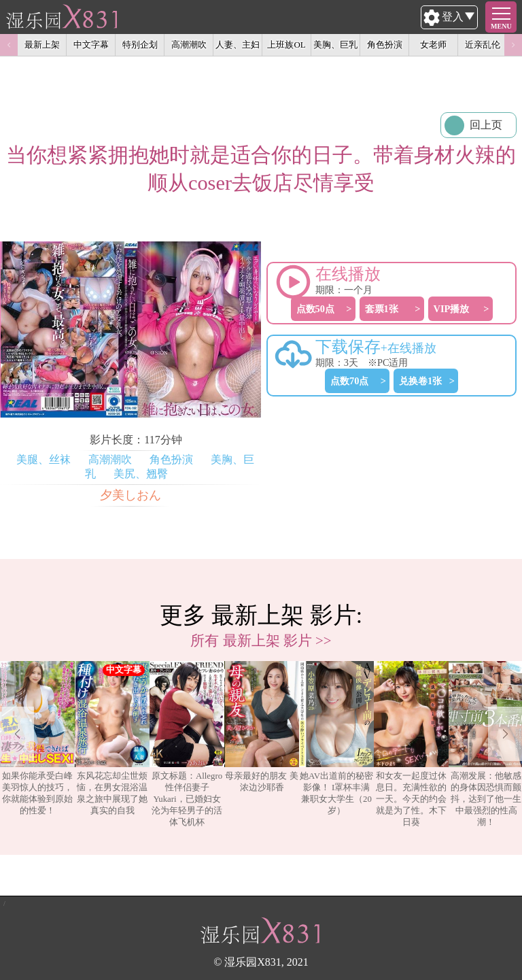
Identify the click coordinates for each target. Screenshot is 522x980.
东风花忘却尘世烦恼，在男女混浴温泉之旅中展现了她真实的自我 (112, 738)
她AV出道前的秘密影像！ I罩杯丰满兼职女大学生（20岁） (336, 738)
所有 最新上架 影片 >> (261, 640)
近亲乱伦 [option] (483, 45)
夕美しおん (130, 495)
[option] (37, 745)
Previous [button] (9, 45)
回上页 (486, 125)
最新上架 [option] (42, 45)
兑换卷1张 (420, 381)
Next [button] (513, 45)
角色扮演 (171, 459)
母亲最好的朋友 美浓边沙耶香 (262, 727)
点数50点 (315, 309)
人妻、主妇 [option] (238, 45)
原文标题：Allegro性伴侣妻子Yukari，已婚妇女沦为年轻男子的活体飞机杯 (187, 744)
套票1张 (382, 309)
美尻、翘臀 (141, 474)
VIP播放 (452, 309)
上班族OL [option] (286, 45)
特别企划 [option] (140, 45)
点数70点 (349, 381)
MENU (501, 26)
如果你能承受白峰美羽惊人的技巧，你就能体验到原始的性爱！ (37, 738)
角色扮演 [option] (385, 45)
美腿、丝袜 (43, 459)
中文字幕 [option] (91, 45)
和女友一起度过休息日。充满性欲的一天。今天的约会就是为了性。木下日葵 (411, 744)
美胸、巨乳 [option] (335, 45)
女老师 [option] (433, 45)
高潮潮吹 (110, 459)
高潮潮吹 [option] (189, 45)
